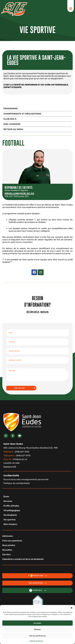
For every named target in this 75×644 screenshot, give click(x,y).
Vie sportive (10, 520)
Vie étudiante (10, 515)
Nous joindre (9, 545)
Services (8, 501)
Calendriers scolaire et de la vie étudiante (23, 559)
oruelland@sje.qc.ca (19, 193)
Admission (8, 536)
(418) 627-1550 (16, 452)
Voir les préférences (38, 636)
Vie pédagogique (12, 510)
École (6, 497)
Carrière (6, 555)
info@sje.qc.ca (15, 459)
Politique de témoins (36, 641)
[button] (72, 608)
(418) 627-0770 (17, 456)
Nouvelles (7, 550)
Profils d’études (11, 506)
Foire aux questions (12, 541)
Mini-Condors (10, 524)
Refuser (37, 629)
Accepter (37, 623)
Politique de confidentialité (17, 483)
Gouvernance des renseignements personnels (26, 479)
